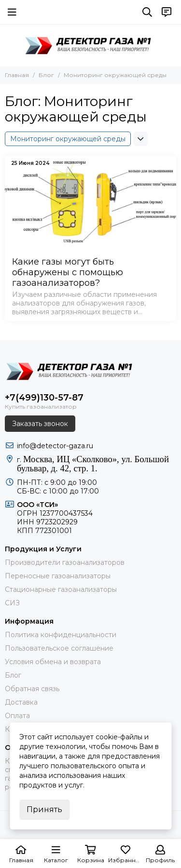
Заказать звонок (40, 424)
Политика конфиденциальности (61, 635)
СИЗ (12, 603)
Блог (46, 75)
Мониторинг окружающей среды (68, 139)
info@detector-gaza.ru (55, 446)
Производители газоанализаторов (65, 562)
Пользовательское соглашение (59, 648)
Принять (44, 809)
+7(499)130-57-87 (44, 398)
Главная (17, 75)
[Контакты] (167, 12)
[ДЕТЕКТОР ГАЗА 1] (91, 45)
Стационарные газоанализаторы (61, 589)
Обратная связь (32, 689)
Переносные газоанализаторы (58, 576)
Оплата (17, 716)
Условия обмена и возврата (53, 662)
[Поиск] (147, 12)
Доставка (21, 702)
